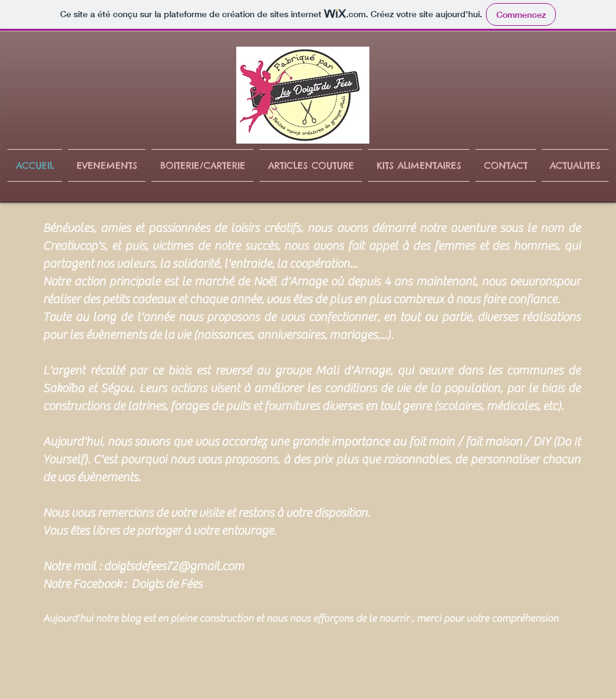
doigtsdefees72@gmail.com (174, 566)
